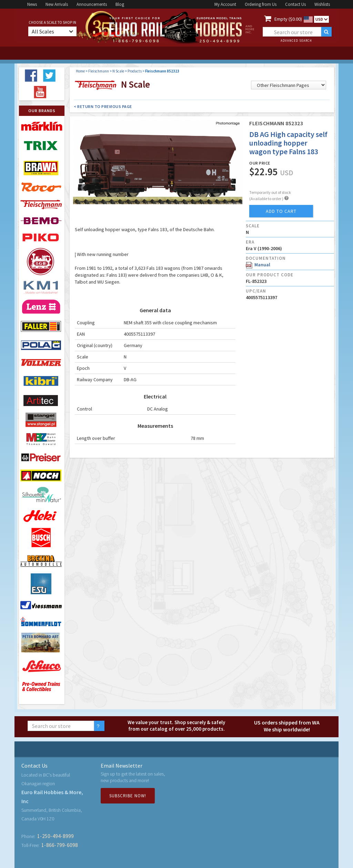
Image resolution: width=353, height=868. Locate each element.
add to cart (281, 211)
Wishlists (322, 4)
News (32, 4)
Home (80, 71)
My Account (225, 4)
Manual (258, 265)
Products (135, 71)
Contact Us (295, 4)
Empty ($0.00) (288, 19)
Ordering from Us (261, 4)
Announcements (92, 4)
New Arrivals (57, 4)
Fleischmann (99, 71)
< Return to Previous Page (103, 106)
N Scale (118, 71)
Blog (120, 4)
